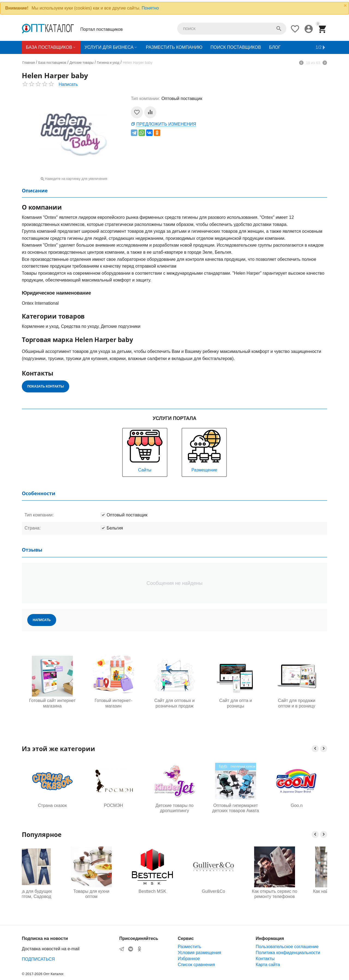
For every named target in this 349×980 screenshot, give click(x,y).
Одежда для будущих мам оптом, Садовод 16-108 (52, 894)
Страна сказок (52, 805)
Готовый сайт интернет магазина (52, 703)
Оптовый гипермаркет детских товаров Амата (236, 808)
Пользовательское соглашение (287, 947)
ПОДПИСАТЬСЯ (38, 959)
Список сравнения (196, 965)
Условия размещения (199, 953)
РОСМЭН (114, 805)
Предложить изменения (166, 124)
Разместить (189, 947)
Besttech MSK (174, 891)
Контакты (265, 959)
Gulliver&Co (235, 891)
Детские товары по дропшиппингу (174, 808)
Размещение (204, 450)
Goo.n (297, 805)
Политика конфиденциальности (288, 953)
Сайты (145, 450)
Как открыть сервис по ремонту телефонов (297, 894)
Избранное (189, 959)
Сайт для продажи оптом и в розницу (297, 703)
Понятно (150, 8)
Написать (68, 84)
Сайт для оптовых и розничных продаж (174, 703)
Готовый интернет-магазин (113, 703)
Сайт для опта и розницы (236, 703)
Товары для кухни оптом (113, 894)
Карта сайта (268, 965)
